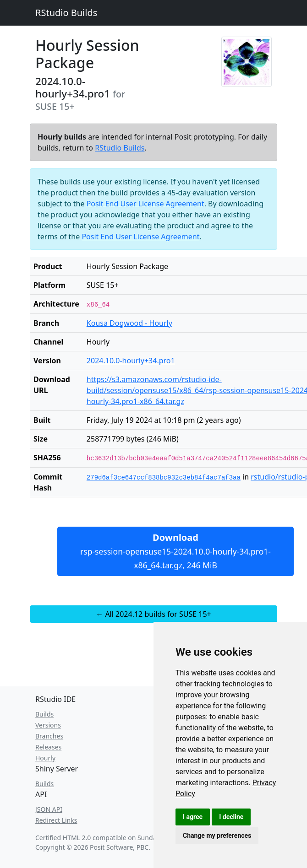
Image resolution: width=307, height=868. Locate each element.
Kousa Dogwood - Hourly (129, 323)
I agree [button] (193, 817)
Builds (44, 714)
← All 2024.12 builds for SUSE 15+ (153, 614)
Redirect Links (56, 820)
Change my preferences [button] (217, 836)
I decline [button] (231, 817)
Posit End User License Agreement (145, 204)
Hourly (45, 758)
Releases (48, 747)
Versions (48, 725)
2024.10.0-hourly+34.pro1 (131, 361)
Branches (49, 736)
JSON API (49, 809)
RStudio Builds (66, 13)
